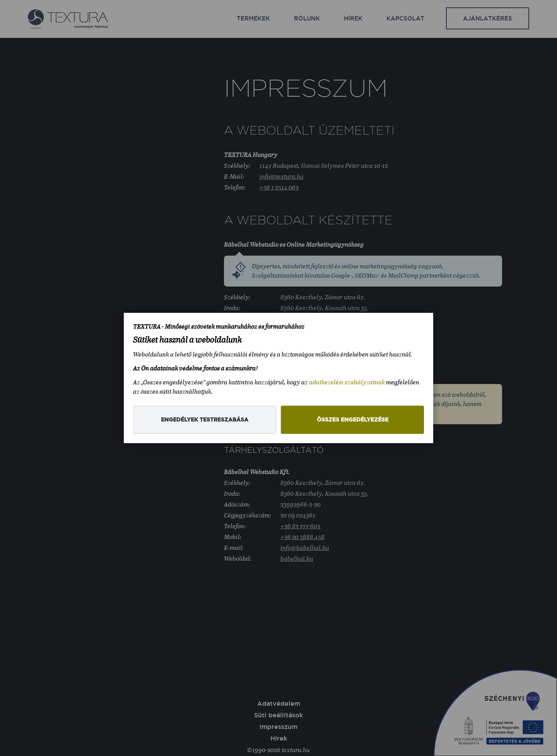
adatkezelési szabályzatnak (347, 382)
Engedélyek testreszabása (205, 420)
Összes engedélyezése (353, 420)
